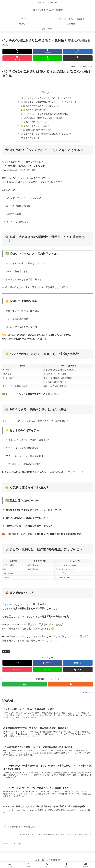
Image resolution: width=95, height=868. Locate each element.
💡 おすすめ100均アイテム (35, 122)
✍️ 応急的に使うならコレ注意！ (35, 126)
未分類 (6, 652)
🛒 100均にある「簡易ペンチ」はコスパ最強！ (42, 118)
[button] (78, 58)
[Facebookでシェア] (47, 51)
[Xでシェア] (17, 51)
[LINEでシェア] (47, 58)
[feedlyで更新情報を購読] (24, 685)
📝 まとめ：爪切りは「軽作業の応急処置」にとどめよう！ (47, 134)
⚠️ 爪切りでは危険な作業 (34, 110)
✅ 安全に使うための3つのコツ (37, 130)
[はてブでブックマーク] (78, 51)
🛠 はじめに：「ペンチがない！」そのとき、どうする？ (46, 98)
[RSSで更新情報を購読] (71, 685)
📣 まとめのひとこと (30, 138)
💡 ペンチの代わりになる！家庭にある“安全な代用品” (44, 114)
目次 (44, 92)
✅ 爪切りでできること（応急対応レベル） (42, 106)
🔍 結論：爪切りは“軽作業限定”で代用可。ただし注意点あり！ (48, 102)
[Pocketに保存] (17, 58)
